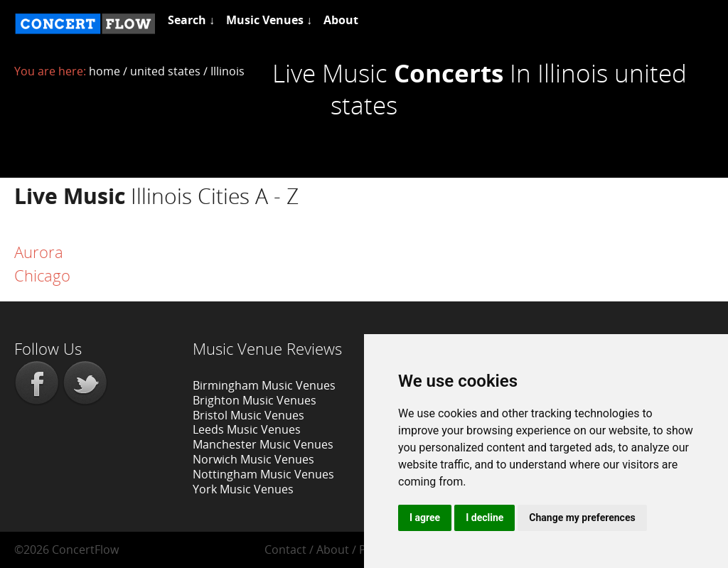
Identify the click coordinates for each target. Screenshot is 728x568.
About (333, 550)
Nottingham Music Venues (263, 474)
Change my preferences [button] (582, 518)
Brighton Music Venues (255, 400)
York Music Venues (243, 489)
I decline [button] (485, 518)
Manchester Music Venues (263, 444)
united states (165, 71)
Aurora (39, 252)
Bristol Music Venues (248, 415)
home (105, 71)
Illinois (227, 71)
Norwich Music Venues (253, 459)
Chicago (42, 275)
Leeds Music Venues (247, 429)
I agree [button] (425, 518)
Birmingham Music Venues (264, 385)
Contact (285, 550)
